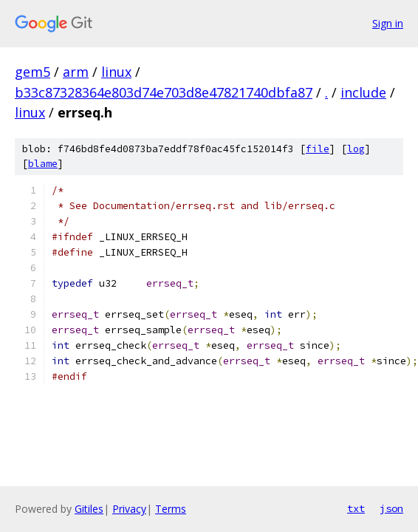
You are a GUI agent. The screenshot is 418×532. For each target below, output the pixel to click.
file (318, 149)
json (391, 508)
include (363, 92)
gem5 (32, 72)
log (356, 149)
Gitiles (89, 509)
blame (43, 164)
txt (356, 508)
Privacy (129, 509)
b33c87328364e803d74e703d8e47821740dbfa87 (164, 92)
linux (116, 72)
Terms (171, 509)
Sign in (388, 23)
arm (76, 72)
